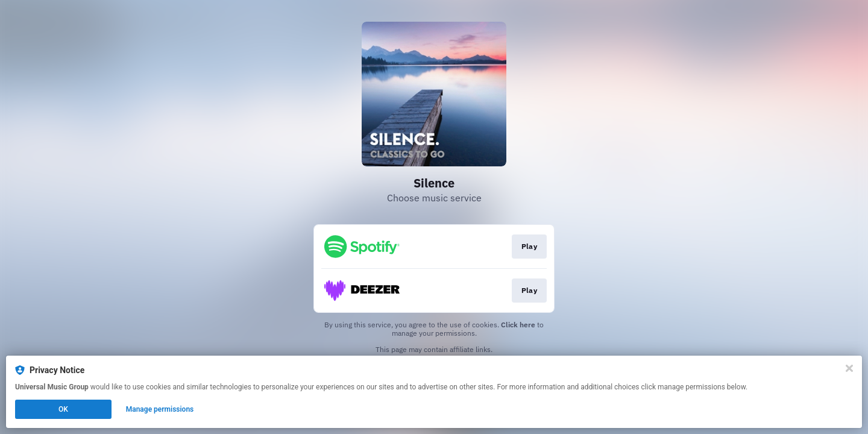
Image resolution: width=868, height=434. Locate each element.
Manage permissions (160, 409)
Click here (518, 325)
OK (63, 409)
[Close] (849, 368)
